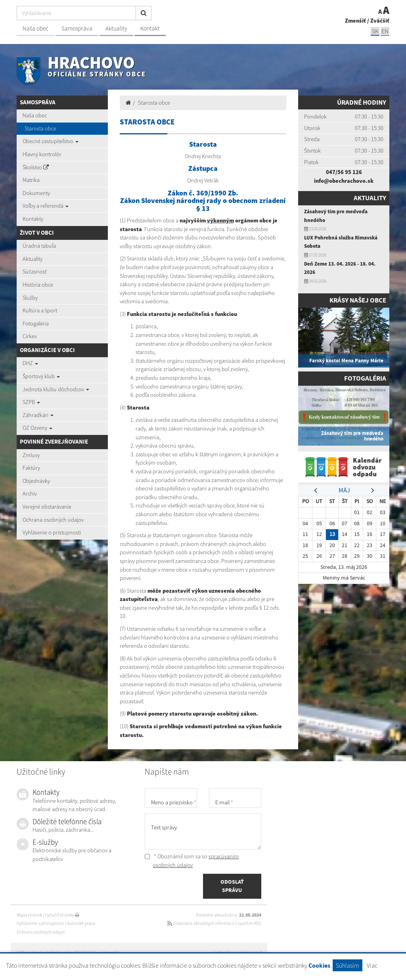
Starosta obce (40, 128)
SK (375, 31)
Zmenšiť (355, 21)
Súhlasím (348, 965)
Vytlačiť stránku (62, 915)
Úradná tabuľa (39, 246)
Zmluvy (31, 455)
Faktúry (31, 468)
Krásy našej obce (358, 300)
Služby (30, 298)
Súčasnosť (34, 272)
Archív (30, 494)
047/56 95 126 (344, 172)
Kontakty (33, 219)
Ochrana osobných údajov (53, 520)
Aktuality (116, 28)
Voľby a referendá (46, 206)
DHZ (30, 363)
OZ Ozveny (37, 428)
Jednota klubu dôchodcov (56, 389)
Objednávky (36, 481)
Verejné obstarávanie (47, 507)
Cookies (319, 966)
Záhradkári (38, 415)
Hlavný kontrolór (42, 154)
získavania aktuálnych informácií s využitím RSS (214, 923)
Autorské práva (81, 923)
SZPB (31, 402)
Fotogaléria (36, 323)
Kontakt (150, 28)
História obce (38, 285)
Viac (372, 965)
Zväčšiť (380, 21)
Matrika (31, 180)
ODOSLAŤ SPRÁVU (232, 886)
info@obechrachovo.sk (344, 181)
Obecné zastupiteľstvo (51, 141)
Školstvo (36, 167)
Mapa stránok (29, 915)
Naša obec (35, 28)
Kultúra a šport (40, 310)
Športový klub (41, 376)
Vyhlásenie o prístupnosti (52, 532)
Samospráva (77, 28)
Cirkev (30, 336)
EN (385, 31)
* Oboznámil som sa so (192, 861)
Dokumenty (36, 193)
